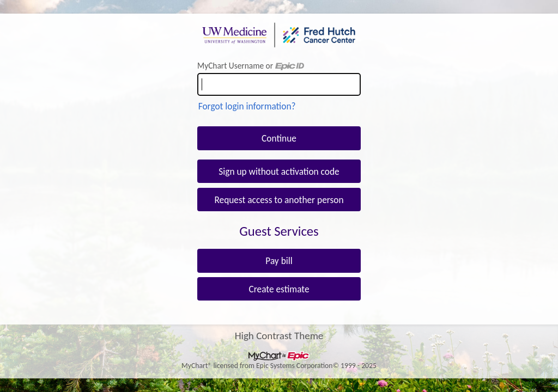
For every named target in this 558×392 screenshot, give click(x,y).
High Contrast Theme (279, 335)
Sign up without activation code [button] (279, 171)
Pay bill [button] (279, 261)
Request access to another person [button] (279, 200)
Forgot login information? (247, 106)
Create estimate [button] (279, 289)
